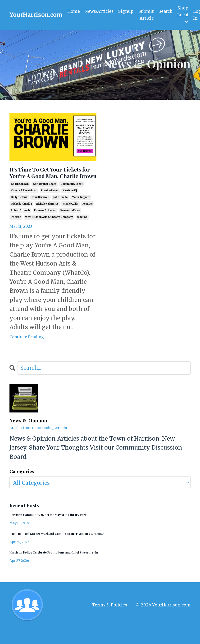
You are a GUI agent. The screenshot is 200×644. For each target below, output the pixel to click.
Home (74, 11)
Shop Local (183, 15)
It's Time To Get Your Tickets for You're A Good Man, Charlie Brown (50, 179)
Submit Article (146, 15)
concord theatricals (24, 203)
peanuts (88, 217)
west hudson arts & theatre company (49, 230)
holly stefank (19, 210)
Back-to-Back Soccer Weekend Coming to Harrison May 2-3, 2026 (70, 548)
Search (166, 11)
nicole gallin (70, 217)
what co (82, 230)
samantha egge (70, 223)
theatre (16, 230)
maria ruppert (81, 210)
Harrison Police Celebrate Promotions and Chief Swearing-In (66, 568)
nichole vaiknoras (47, 217)
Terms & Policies (110, 621)
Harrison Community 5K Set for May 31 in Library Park (59, 528)
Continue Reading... (28, 349)
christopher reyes (45, 197)
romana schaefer (45, 223)
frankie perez (50, 203)
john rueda (60, 210)
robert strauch (20, 223)
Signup (126, 11)
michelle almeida (21, 217)
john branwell (40, 210)
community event (71, 197)
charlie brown (20, 197)
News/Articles (99, 11)
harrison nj (70, 203)
